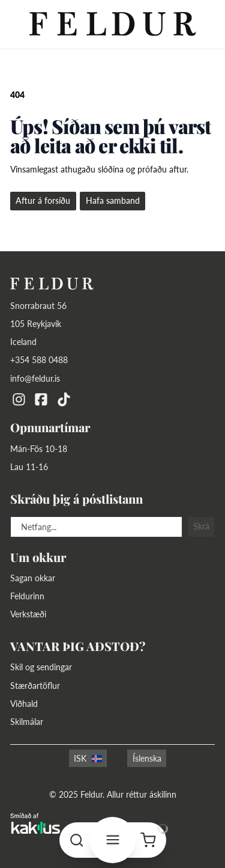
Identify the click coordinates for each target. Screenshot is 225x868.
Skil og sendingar (41, 667)
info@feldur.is (35, 379)
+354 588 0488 (39, 360)
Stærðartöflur (35, 686)
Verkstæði (28, 614)
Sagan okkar (33, 578)
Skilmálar (27, 722)
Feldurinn (27, 596)
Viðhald (24, 704)
